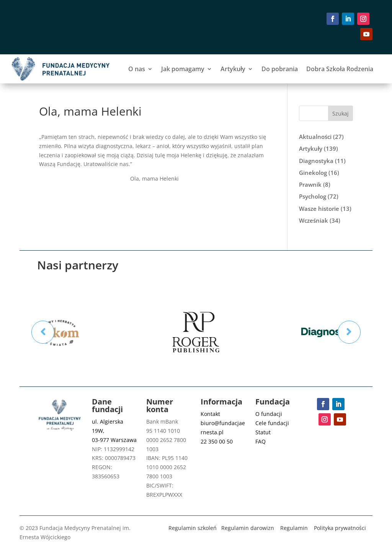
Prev (43, 332)
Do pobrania (280, 69)
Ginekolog (313, 173)
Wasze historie (319, 209)
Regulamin (294, 528)
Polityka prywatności (340, 528)
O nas (137, 69)
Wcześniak (314, 220)
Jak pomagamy (183, 69)
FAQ (261, 441)
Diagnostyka (316, 161)
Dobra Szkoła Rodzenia (340, 69)
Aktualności (315, 137)
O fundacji (269, 414)
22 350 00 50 (217, 441)
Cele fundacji (272, 423)
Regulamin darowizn (248, 528)
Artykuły (233, 69)
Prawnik (310, 184)
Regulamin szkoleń (193, 528)
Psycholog (313, 196)
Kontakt (210, 414)
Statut (263, 432)
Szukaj (341, 113)
